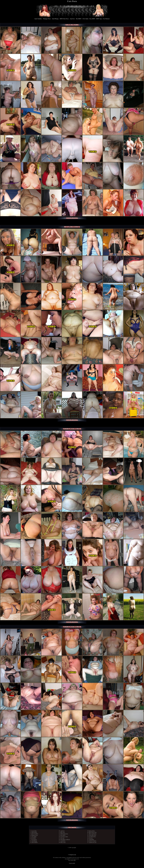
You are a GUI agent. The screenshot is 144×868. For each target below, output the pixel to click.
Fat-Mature (106, 19)
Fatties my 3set (93, 842)
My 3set (62, 838)
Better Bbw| (92, 831)
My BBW (79, 19)
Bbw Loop (63, 842)
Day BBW (92, 19)
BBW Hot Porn (64, 19)
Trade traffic (72, 863)
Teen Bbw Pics (93, 835)
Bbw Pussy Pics (93, 832)
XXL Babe (85, 19)
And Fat (72, 19)
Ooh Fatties (34, 832)
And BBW (92, 839)
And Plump (55, 19)
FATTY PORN (93, 841)
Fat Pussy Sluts (64, 837)
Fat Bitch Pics (92, 837)
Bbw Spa (63, 832)
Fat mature (34, 839)
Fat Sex (91, 838)
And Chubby (38, 19)
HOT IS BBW (35, 834)
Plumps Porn (47, 19)
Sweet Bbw (34, 831)
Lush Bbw (63, 841)
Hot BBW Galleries (65, 839)
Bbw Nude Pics (93, 834)
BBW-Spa (99, 19)
